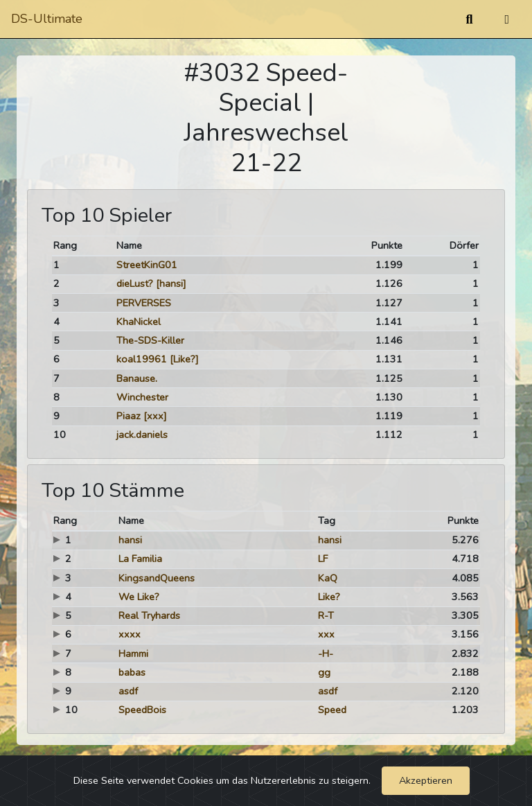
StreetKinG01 (147, 265)
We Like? (139, 597)
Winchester (142, 397)
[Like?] (184, 359)
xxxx (130, 634)
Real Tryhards (149, 615)
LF (323, 559)
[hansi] (171, 283)
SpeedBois (142, 710)
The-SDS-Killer (150, 340)
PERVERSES (144, 303)
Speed (332, 710)
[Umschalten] (507, 19)
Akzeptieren (426, 780)
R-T (326, 615)
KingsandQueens (157, 578)
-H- (326, 654)
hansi (130, 540)
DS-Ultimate (47, 19)
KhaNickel (139, 322)
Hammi (133, 654)
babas (132, 672)
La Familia (140, 559)
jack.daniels (142, 435)
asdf (128, 691)
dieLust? (135, 283)
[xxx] (155, 416)
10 (60, 435)
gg (324, 672)
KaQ (328, 578)
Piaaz (128, 416)
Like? (329, 597)
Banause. (137, 378)
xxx (326, 634)
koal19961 (142, 359)
